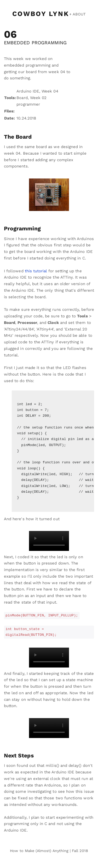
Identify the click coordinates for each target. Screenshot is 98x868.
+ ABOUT (77, 14)
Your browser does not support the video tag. (49, 541)
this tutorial (36, 271)
